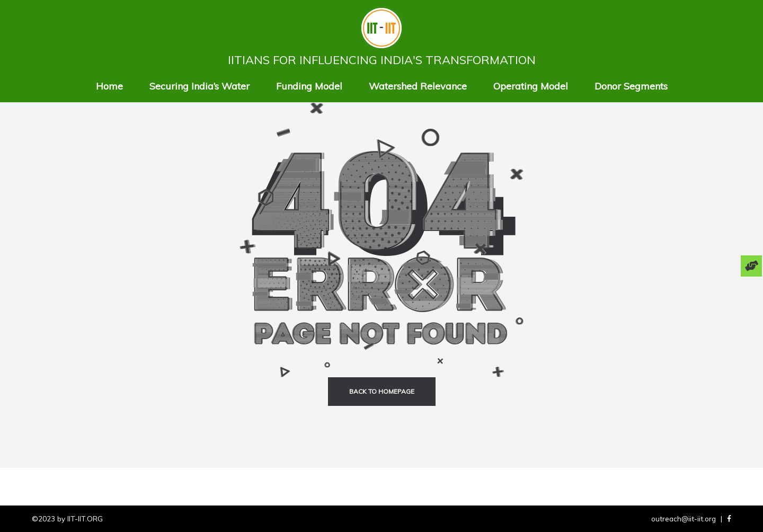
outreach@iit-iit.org (684, 518)
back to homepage (382, 391)
